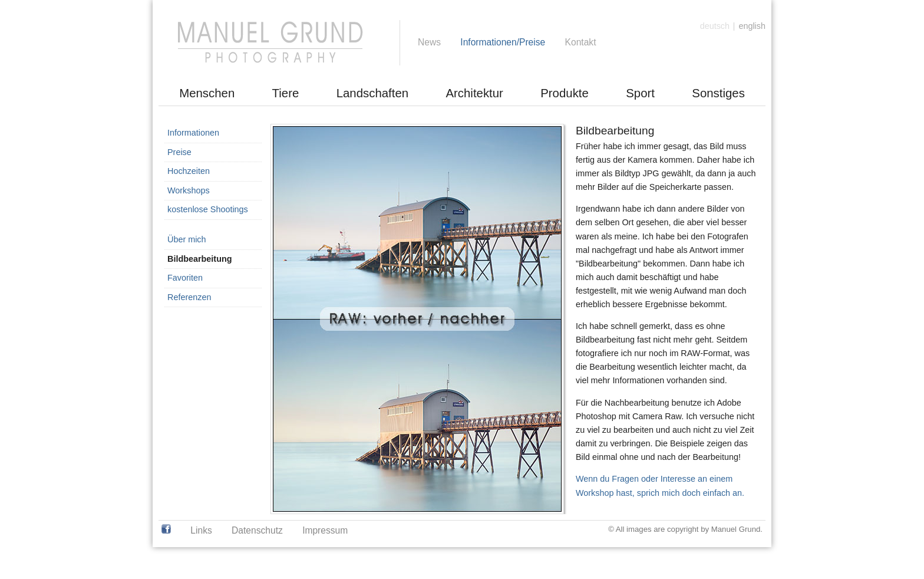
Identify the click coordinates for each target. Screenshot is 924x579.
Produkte (565, 93)
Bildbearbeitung (200, 259)
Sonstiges (718, 93)
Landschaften (372, 93)
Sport (640, 93)
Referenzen (189, 297)
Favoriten (185, 278)
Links (201, 530)
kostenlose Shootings (208, 209)
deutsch (715, 26)
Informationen (193, 133)
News (429, 42)
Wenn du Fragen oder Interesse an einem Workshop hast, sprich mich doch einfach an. (660, 486)
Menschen (207, 93)
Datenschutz (257, 530)
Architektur (474, 93)
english (752, 26)
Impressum (325, 530)
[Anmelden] (751, 10)
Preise (179, 152)
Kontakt (581, 42)
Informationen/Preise (503, 42)
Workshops (189, 190)
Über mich (187, 239)
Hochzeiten (189, 171)
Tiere (286, 93)
